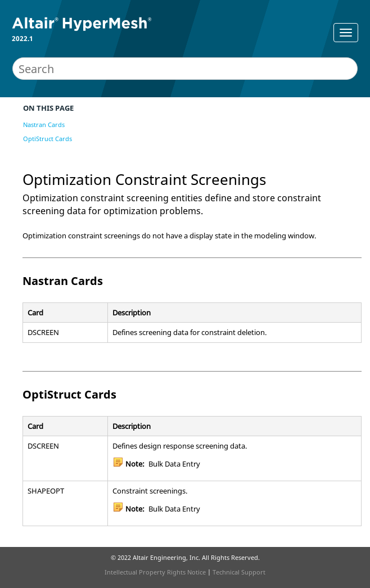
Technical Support (239, 572)
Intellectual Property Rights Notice (155, 572)
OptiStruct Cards (48, 139)
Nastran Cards (44, 125)
